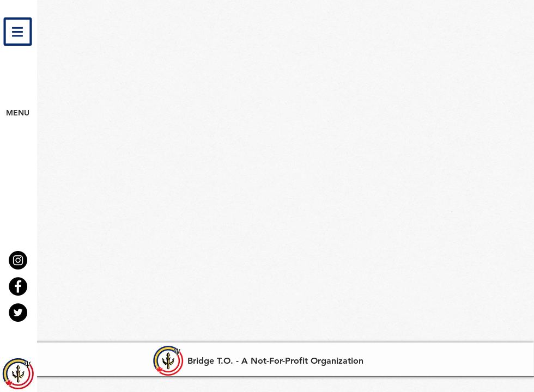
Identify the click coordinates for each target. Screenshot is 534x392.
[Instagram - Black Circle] (18, 260)
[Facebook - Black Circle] (18, 286)
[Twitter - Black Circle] (18, 313)
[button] (18, 32)
